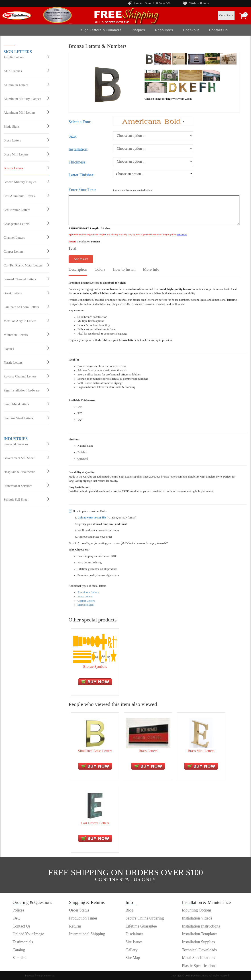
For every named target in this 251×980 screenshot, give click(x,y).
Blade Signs (26, 126)
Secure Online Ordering (145, 918)
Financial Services (26, 444)
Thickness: (78, 162)
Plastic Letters (26, 362)
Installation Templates (200, 934)
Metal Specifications (198, 958)
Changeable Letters (26, 224)
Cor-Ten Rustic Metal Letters (26, 265)
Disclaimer (134, 934)
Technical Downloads (199, 950)
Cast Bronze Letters (26, 210)
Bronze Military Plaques (26, 182)
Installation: (79, 149)
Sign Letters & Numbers (101, 30)
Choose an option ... (130, 174)
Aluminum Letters (26, 85)
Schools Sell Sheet (26, 499)
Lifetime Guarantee (141, 926)
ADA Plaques (26, 71)
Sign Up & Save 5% (158, 3)
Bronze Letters (26, 168)
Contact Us (218, 30)
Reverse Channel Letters (26, 376)
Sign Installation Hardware (26, 390)
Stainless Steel (86, 605)
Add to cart (81, 259)
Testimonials (23, 942)
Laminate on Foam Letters (26, 307)
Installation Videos (197, 918)
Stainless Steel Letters (26, 418)
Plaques (138, 30)
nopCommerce (46, 976)
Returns (75, 926)
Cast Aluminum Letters (26, 196)
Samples (19, 958)
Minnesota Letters (26, 335)
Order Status (226, 15)
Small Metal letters (26, 404)
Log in (138, 3)
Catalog (19, 950)
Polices (18, 910)
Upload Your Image (28, 934)
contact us (182, 234)
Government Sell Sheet (26, 458)
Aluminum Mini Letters (26, 112)
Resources (164, 30)
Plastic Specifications (199, 966)
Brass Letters (26, 140)
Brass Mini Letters (26, 154)
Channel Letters (26, 237)
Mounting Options (197, 910)
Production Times (83, 918)
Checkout (191, 30)
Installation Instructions (201, 926)
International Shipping (87, 934)
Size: (73, 136)
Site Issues (134, 942)
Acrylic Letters (26, 57)
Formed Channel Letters (26, 279)
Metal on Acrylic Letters (26, 321)
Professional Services (26, 486)
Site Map (133, 958)
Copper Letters (26, 251)
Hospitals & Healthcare (26, 472)
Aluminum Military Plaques (26, 99)
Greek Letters (26, 293)
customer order (24, 966)
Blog (129, 910)
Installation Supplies (198, 942)
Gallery (131, 950)
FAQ (16, 918)
